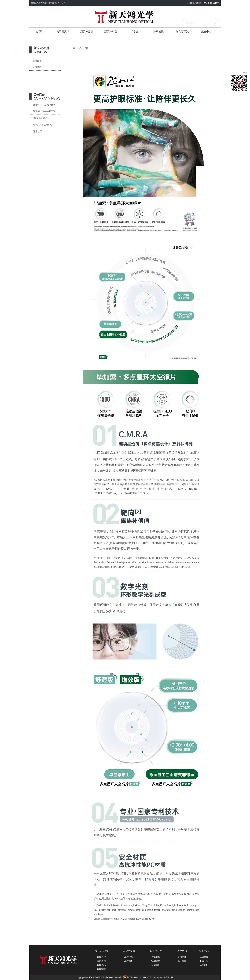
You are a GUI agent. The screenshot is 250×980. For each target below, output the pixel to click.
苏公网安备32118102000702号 (137, 977)
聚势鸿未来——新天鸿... (45, 111)
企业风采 (101, 965)
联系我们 (204, 965)
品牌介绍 (35, 61)
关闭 (245, 73)
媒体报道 (182, 961)
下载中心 (204, 961)
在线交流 (204, 957)
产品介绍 (156, 957)
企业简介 (101, 957)
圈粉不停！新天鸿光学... (45, 105)
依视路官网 (168, 977)
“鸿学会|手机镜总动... (44, 125)
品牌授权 (35, 67)
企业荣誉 (101, 969)
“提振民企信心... (41, 118)
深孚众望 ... (39, 132)
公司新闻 (182, 957)
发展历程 (101, 961)
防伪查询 (156, 965)
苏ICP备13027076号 (113, 977)
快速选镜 (156, 961)
